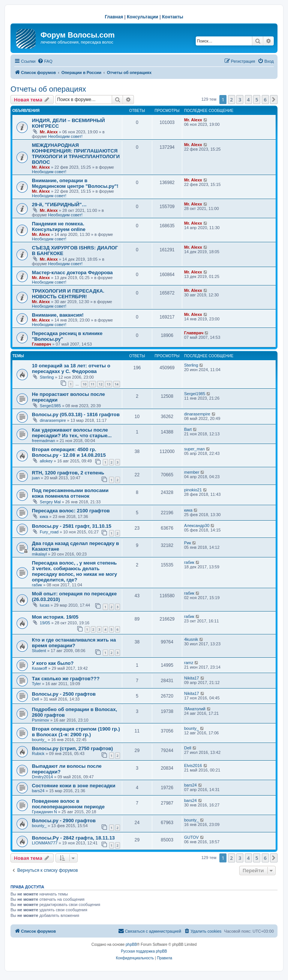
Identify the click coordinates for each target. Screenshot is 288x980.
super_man (194, 449)
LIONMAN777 (45, 843)
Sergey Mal (50, 502)
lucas (45, 605)
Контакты (173, 17)
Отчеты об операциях (48, 89)
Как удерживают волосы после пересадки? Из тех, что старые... (72, 433)
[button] (274, 100)
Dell (35, 699)
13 (108, 384)
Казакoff (39, 668)
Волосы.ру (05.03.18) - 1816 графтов (76, 414)
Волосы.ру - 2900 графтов (64, 821)
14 (117, 384)
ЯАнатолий (195, 709)
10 (84, 384)
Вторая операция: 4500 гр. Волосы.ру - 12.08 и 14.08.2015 (69, 452)
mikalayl (39, 554)
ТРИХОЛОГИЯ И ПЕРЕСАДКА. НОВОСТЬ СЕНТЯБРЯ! (68, 294)
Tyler (36, 684)
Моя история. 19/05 (55, 617)
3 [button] (240, 100)
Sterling (47, 377)
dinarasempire (53, 420)
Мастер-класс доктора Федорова (72, 273)
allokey (46, 461)
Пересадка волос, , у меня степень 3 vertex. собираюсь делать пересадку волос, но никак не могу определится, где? (74, 571)
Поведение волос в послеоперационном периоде (68, 804)
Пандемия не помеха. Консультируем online (59, 227)
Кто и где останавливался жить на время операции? (74, 643)
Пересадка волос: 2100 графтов (71, 511)
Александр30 (197, 525)
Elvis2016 (193, 766)
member (192, 472)
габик (37, 585)
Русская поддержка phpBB (144, 951)
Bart (188, 429)
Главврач (41, 344)
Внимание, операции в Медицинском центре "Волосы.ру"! (75, 183)
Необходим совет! (65, 136)
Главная (114, 17)
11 (93, 384)
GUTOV (191, 837)
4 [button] (248, 100)
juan (36, 478)
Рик (187, 543)
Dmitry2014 (42, 777)
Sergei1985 (50, 406)
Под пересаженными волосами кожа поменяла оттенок (70, 493)
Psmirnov (40, 720)
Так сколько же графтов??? (66, 679)
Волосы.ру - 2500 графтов (64, 694)
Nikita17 (192, 678)
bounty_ (39, 740)
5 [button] (257, 100)
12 (100, 384)
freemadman (43, 441)
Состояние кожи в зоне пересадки (74, 786)
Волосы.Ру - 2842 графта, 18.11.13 (73, 838)
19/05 (45, 623)
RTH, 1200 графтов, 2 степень (68, 473)
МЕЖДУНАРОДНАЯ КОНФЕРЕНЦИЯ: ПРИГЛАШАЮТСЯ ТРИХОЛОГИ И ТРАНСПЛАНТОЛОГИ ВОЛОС (76, 154)
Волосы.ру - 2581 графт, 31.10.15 (72, 526)
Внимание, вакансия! (58, 315)
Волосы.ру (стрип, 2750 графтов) (72, 748)
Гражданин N (44, 812)
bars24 (38, 791)
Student (39, 651)
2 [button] (232, 100)
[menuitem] (45, 61)
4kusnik (191, 639)
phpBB (131, 945)
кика (44, 516)
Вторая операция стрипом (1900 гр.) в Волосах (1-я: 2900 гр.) (76, 732)
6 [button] (265, 100)
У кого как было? (53, 663)
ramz (189, 663)
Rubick (38, 753)
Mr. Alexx (49, 132)
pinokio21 (193, 490)
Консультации (142, 17)
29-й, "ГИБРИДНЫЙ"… (59, 205)
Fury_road (49, 532)
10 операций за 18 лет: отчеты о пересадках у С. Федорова (71, 368)
